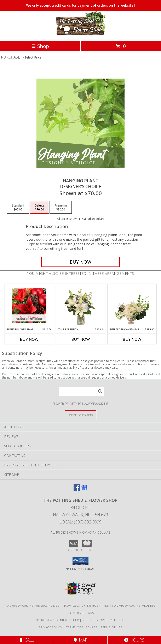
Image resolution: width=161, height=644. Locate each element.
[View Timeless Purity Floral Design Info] (80, 306)
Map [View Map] (81, 640)
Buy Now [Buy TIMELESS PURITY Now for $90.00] (81, 339)
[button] (80, 561)
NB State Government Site (104, 620)
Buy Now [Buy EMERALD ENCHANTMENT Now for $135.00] (132, 339)
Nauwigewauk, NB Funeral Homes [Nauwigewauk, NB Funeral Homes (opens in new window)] (32, 606)
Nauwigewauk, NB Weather (57, 620)
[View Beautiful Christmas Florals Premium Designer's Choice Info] (29, 306)
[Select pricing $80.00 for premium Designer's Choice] (61, 207)
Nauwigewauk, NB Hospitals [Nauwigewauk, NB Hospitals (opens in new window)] (86, 606)
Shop (40, 46)
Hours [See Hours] (134, 640)
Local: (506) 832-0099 (81, 522)
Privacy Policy (51, 627)
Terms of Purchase (82, 627)
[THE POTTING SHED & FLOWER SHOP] (81, 35)
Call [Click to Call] (27, 640)
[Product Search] (81, 391)
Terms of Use (112, 627)
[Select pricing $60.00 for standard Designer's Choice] (18, 207)
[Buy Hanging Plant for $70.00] (80, 262)
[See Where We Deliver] (81, 415)
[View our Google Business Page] (84, 489)
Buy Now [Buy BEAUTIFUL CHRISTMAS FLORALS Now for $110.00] (29, 339)
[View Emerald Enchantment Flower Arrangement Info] (132, 306)
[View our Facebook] (77, 489)
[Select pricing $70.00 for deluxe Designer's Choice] (39, 207)
